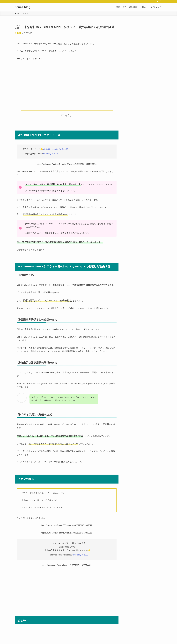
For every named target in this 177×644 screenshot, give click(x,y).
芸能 (19, 33)
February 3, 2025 (51, 154)
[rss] (157, 1)
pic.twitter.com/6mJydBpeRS (56, 149)
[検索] (161, 1)
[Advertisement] (67, 85)
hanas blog (23, 7)
